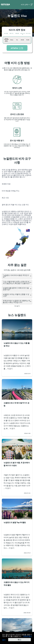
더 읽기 (10, 369)
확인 (19, 640)
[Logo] (5, 5)
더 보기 (17, 306)
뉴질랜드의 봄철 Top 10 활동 (15, 522)
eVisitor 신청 (17, 48)
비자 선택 (24, 5)
